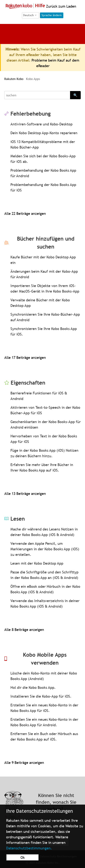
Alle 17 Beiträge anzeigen (25, 357)
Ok (23, 857)
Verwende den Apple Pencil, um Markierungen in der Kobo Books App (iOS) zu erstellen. (45, 549)
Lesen (18, 519)
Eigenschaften (28, 383)
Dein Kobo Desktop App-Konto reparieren (44, 133)
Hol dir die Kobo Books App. (33, 687)
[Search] (37, 95)
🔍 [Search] (75, 95)
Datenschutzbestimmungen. (29, 848)
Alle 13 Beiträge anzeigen (25, 494)
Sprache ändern (52, 15)
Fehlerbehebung (31, 114)
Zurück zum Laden (61, 6)
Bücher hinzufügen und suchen (46, 243)
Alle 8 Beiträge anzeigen (24, 630)
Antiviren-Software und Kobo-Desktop (41, 124)
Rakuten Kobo (14, 79)
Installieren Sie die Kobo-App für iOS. (41, 696)
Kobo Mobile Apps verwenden (45, 659)
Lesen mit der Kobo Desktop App (37, 563)
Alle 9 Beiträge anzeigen (24, 763)
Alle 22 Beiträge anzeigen (25, 213)
